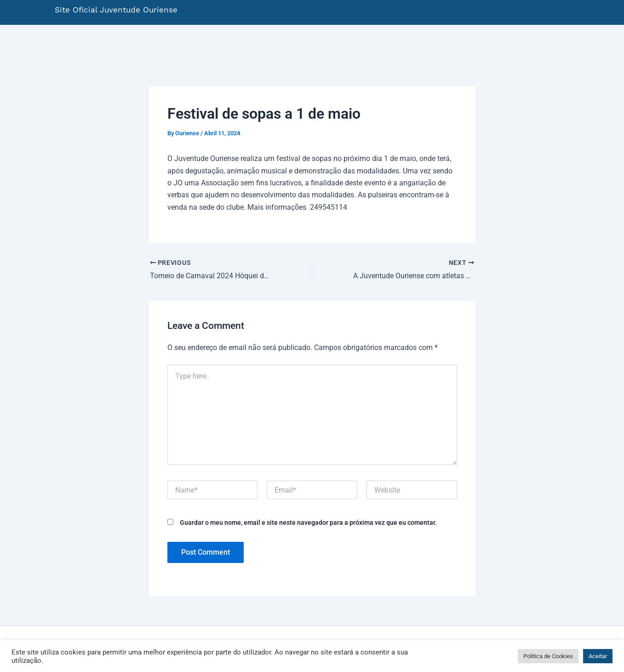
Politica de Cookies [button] (548, 656)
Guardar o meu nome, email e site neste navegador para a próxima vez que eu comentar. (308, 523)
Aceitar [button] (598, 656)
